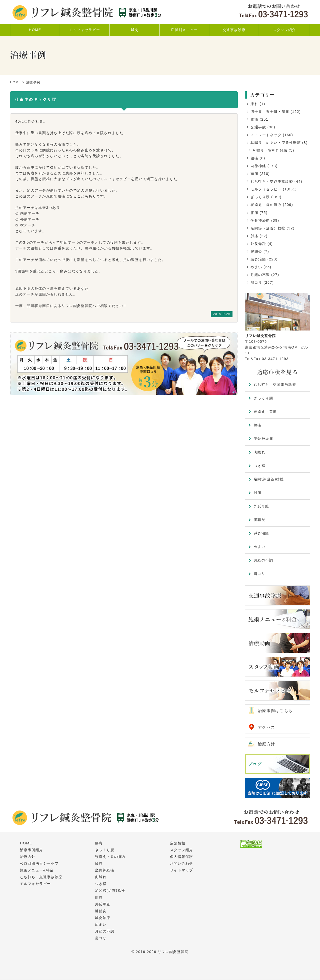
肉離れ (259, 452)
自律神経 (258, 166)
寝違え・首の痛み (266, 205)
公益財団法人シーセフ (39, 864)
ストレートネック (266, 135)
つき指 (259, 466)
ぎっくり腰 (260, 197)
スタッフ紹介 (182, 850)
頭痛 (254, 174)
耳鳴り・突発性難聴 (270, 150)
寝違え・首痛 (265, 412)
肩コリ (256, 282)
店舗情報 (178, 843)
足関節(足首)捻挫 (269, 479)
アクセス (266, 727)
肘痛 (254, 236)
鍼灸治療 (258, 259)
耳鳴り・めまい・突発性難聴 (276, 143)
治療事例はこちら (275, 711)
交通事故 (258, 127)
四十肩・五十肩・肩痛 (270, 112)
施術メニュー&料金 (37, 870)
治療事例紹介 (32, 850)
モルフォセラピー (266, 189)
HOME (16, 82)
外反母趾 (258, 244)
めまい (256, 267)
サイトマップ (182, 870)
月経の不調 (260, 275)
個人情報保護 (182, 857)
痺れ (254, 104)
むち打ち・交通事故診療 (272, 181)
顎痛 (254, 158)
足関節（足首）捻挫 (268, 228)
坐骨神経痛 (260, 220)
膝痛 (254, 213)
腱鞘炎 (256, 251)
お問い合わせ (182, 864)
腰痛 (254, 119)
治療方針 (266, 744)
